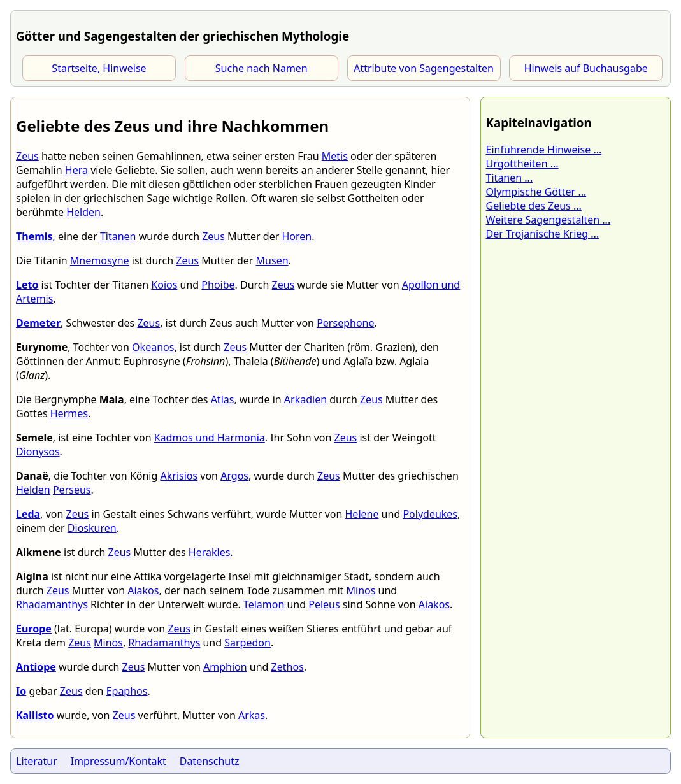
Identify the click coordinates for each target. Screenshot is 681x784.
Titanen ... (510, 178)
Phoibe (218, 285)
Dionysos (38, 452)
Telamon (264, 604)
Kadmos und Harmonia (210, 438)
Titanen (118, 236)
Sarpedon (247, 643)
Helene (362, 514)
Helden (83, 212)
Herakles (210, 552)
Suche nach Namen (262, 68)
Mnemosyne (100, 260)
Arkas (252, 715)
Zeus (27, 156)
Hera (76, 170)
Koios (164, 285)
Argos (234, 476)
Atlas (223, 399)
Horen (297, 236)
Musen (272, 260)
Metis (335, 156)
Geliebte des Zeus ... (534, 206)
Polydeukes (430, 514)
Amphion (225, 667)
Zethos (288, 667)
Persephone (345, 323)
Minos (361, 590)
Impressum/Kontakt (118, 761)
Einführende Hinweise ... (544, 150)
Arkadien (305, 399)
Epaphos (127, 691)
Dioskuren (92, 528)
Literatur (37, 761)
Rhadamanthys (52, 604)
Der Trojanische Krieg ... (543, 234)
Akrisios (179, 476)
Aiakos (143, 590)
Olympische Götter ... (536, 192)
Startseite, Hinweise (99, 68)
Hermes (69, 413)
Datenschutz (210, 761)
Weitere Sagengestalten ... (548, 220)
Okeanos (153, 347)
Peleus (324, 604)
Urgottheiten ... (522, 164)
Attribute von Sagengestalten (424, 68)
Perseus (72, 490)
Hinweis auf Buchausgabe (586, 68)
